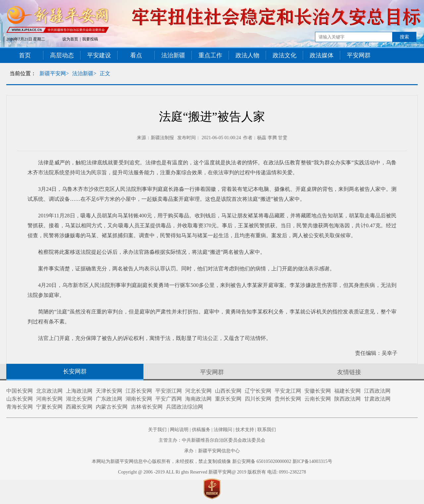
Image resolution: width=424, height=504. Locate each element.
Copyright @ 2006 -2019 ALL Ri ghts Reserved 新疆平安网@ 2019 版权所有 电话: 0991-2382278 (212, 472)
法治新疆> (84, 73)
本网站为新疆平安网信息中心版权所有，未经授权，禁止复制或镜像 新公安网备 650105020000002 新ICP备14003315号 (212, 461)
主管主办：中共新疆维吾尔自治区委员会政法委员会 (212, 440)
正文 (105, 73)
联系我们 (267, 430)
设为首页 (70, 39)
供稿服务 (201, 430)
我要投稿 (90, 39)
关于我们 (157, 430)
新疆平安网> (54, 73)
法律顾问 (223, 430)
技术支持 (245, 430)
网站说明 (179, 430)
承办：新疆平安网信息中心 (212, 451)
